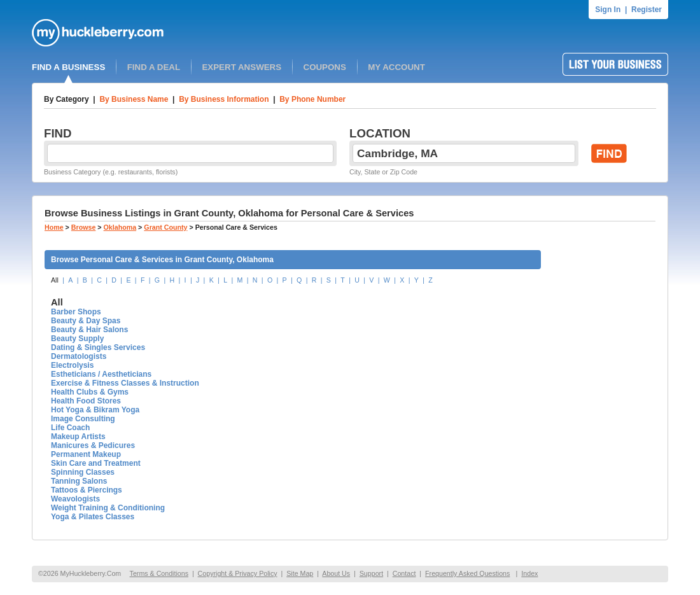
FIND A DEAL (154, 67)
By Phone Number (312, 99)
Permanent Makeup (86, 454)
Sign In (608, 10)
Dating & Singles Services (98, 347)
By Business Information (224, 99)
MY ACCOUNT (396, 67)
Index (529, 573)
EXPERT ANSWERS (241, 67)
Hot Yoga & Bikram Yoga (95, 410)
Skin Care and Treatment (96, 463)
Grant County (165, 227)
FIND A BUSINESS (68, 67)
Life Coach (70, 428)
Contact (404, 573)
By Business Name (134, 99)
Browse (84, 227)
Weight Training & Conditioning (108, 508)
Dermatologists (79, 356)
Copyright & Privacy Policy (238, 573)
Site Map (300, 573)
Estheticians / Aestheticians (101, 374)
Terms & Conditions (159, 573)
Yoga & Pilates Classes (93, 517)
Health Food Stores (86, 401)
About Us (336, 573)
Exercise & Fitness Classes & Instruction (125, 383)
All (55, 280)
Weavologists (75, 499)
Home (54, 227)
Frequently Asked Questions (467, 573)
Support (371, 573)
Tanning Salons (79, 481)
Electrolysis (72, 365)
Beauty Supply (77, 339)
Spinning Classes (83, 472)
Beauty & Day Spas (86, 321)
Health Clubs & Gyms (90, 392)
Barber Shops (76, 312)
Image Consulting (83, 419)
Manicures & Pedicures (93, 445)
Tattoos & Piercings (87, 490)
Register (647, 10)
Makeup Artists (78, 437)
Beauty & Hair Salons (89, 330)
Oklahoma (120, 227)
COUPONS (325, 67)
